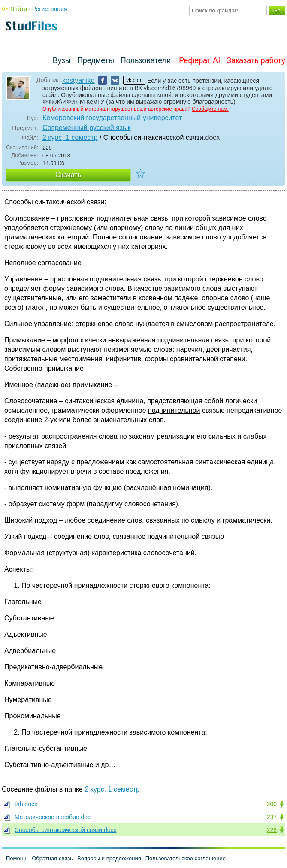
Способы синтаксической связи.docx (66, 830)
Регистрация (50, 9)
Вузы (62, 60)
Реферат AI (199, 60)
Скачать (68, 175)
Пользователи (146, 60)
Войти (19, 9)
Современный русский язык (87, 128)
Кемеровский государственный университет (112, 118)
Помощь (17, 858)
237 (272, 817)
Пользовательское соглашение (186, 858)
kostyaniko (79, 80)
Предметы (96, 60)
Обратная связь (52, 858)
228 (272, 830)
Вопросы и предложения (109, 858)
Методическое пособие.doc (53, 817)
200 (272, 804)
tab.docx (26, 804)
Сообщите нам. (210, 109)
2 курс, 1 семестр (70, 138)
